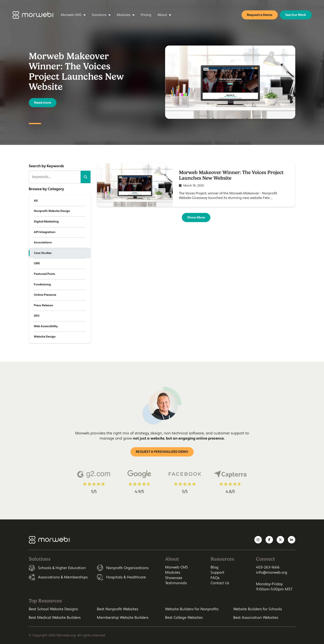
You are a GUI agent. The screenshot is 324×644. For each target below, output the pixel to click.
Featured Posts (45, 274)
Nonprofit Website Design (52, 211)
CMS (37, 263)
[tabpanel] (162, 82)
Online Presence (45, 295)
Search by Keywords (46, 166)
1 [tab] (35, 124)
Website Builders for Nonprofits (192, 609)
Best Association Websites (256, 618)
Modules (173, 573)
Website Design (45, 337)
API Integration (45, 232)
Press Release (43, 305)
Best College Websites (184, 618)
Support (217, 573)
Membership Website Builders (123, 618)
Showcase (174, 578)
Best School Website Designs (53, 609)
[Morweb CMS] (33, 15)
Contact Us (220, 583)
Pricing (146, 15)
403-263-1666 (268, 567)
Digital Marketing (46, 222)
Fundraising (42, 285)
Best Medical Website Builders (55, 618)
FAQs (215, 578)
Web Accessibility (46, 326)
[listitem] (60, 568)
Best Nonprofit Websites (118, 609)
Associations (43, 243)
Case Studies (43, 253)
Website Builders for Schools (258, 609)
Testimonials (176, 583)
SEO (37, 316)
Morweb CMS (177, 567)
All (36, 201)
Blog (214, 567)
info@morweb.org (272, 573)
